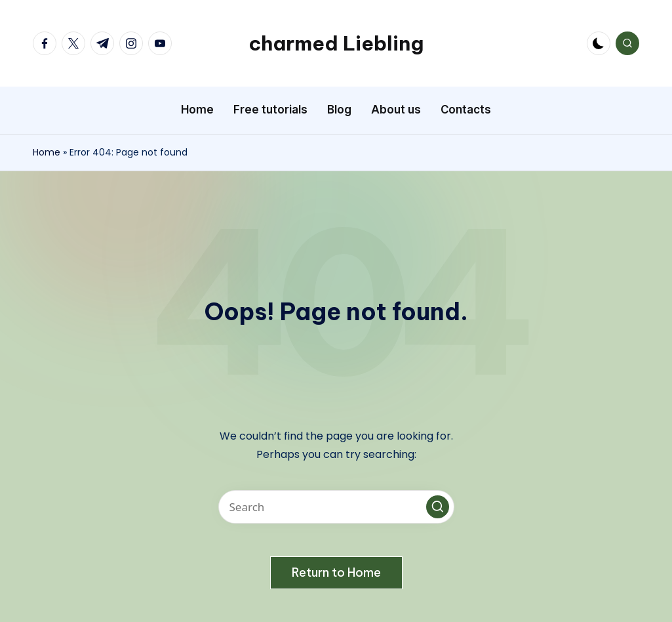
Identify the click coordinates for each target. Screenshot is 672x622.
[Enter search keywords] (336, 507)
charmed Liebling (336, 43)
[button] (438, 507)
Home (47, 152)
